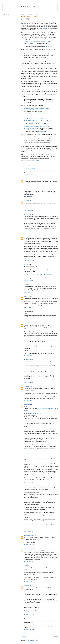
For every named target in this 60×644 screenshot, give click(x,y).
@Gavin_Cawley (28, 42)
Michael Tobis (27, 360)
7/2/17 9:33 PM (29, 232)
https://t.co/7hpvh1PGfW (36, 45)
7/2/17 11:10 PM (29, 260)
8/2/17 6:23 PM (29, 401)
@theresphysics (36, 42)
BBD (25, 284)
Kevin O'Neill (27, 201)
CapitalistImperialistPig (30, 169)
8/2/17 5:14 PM (29, 382)
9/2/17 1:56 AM (29, 531)
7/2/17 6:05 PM (29, 175)
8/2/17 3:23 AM (29, 280)
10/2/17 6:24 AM (29, 561)
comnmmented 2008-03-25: (36, 413)
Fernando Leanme (28, 549)
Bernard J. (27, 236)
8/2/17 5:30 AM (29, 319)
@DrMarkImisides (29, 108)
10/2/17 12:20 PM (29, 615)
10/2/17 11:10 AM (29, 581)
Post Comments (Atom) (33, 640)
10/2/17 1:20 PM (29, 630)
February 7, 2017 (42, 113)
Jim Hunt (26, 264)
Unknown (26, 296)
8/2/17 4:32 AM (29, 307)
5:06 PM (37, 160)
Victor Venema (28, 214)
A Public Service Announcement (31, 16)
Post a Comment (24, 634)
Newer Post (23, 637)
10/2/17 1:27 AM (29, 545)
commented (28, 453)
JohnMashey (27, 405)
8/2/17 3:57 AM (29, 292)
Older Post (56, 637)
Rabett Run (30, 7)
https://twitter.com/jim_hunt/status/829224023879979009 (38, 275)
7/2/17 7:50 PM (29, 210)
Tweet (22, 19)
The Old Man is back (29, 535)
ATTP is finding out (44, 28)
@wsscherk (43, 42)
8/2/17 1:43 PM (29, 356)
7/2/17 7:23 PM (29, 197)
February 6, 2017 (48, 47)
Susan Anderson (28, 323)
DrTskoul (26, 179)
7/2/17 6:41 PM (29, 185)
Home (40, 637)
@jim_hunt (49, 42)
